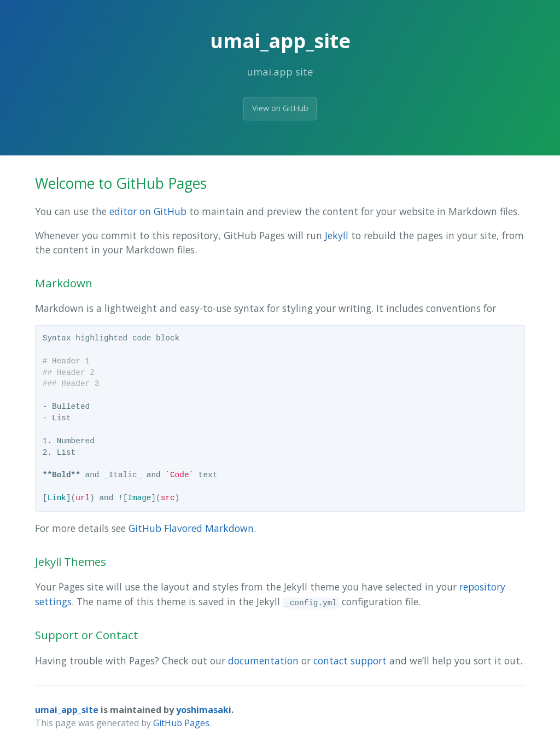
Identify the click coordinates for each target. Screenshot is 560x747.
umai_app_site (67, 710)
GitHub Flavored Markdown (191, 528)
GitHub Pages (181, 723)
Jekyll (337, 235)
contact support (350, 661)
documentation (263, 661)
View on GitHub (280, 108)
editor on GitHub (148, 211)
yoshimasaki (204, 710)
